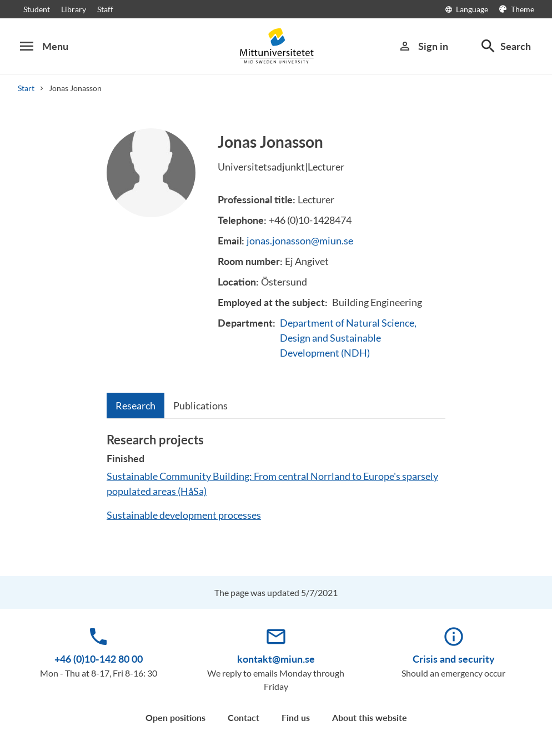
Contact (244, 717)
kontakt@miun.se (276, 659)
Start (26, 88)
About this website (370, 717)
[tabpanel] (276, 482)
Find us (296, 717)
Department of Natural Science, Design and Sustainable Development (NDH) (348, 338)
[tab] (136, 405)
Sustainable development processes (184, 515)
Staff (105, 9)
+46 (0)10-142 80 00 (99, 659)
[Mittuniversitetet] (276, 46)
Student (37, 9)
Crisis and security (454, 659)
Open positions (175, 717)
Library (74, 9)
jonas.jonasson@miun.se (300, 241)
